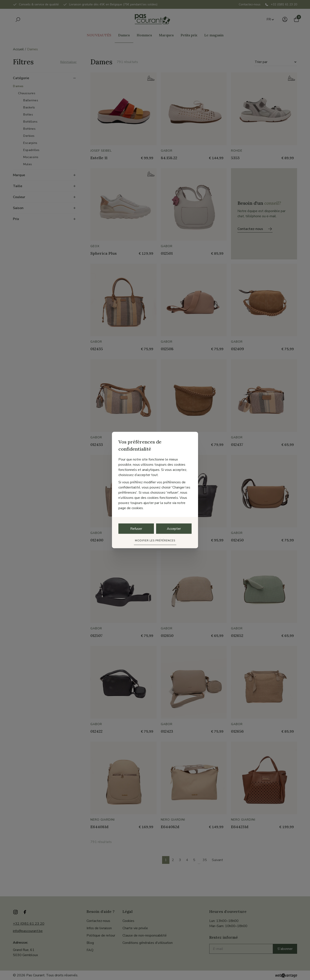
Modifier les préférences (155, 541)
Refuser (136, 529)
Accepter (174, 529)
